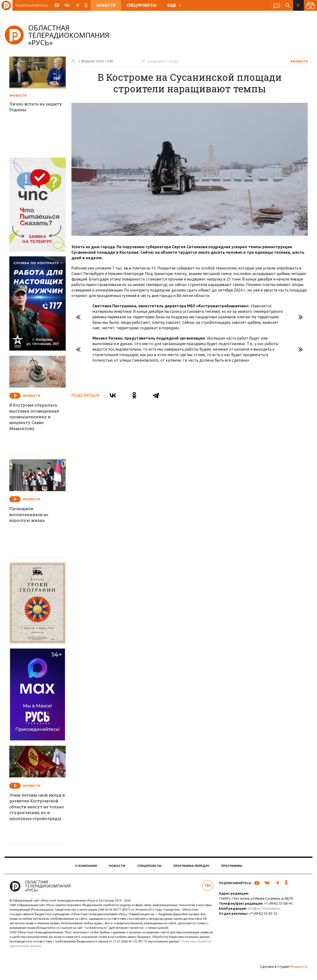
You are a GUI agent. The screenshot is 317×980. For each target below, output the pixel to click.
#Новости (296, 61)
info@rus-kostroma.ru (263, 911)
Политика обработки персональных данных (57, 953)
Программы (232, 869)
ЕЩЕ (175, 5)
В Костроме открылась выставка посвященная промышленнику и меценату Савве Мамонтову (40, 418)
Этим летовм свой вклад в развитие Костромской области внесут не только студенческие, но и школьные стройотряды (41, 811)
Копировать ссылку (163, 61)
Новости (106, 5)
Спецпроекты (142, 5)
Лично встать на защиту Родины (40, 107)
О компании (86, 869)
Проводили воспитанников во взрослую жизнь (34, 515)
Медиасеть (296, 974)
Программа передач (191, 869)
